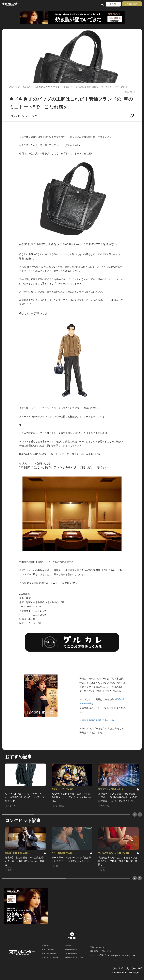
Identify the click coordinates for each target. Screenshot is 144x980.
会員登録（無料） (132, 4)
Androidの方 (86, 704)
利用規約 (68, 946)
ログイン (113, 4)
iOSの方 (121, 699)
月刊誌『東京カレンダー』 (98, 947)
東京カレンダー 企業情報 (50, 957)
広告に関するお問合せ (49, 953)
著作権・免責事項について (74, 953)
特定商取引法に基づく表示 (74, 957)
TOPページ (46, 946)
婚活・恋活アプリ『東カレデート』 (101, 951)
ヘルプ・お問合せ (48, 950)
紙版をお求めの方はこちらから (98, 720)
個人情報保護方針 (71, 950)
